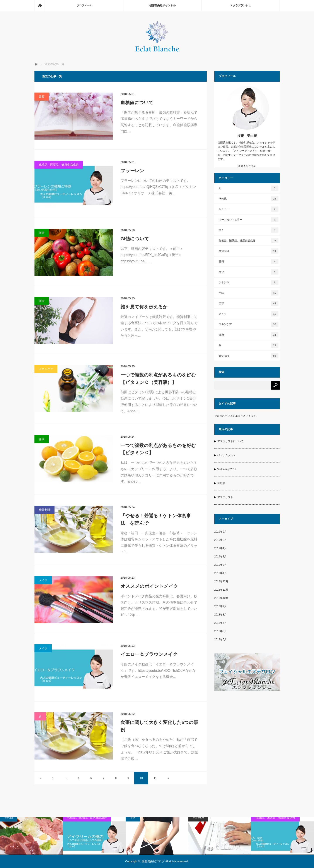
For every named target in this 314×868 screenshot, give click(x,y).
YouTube (249, 356)
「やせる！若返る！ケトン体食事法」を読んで (156, 519)
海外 (249, 230)
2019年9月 (221, 532)
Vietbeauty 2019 (227, 469)
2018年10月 (221, 598)
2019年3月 (221, 557)
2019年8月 (221, 540)
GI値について (135, 239)
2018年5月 (221, 639)
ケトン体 (249, 282)
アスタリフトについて (230, 441)
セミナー (249, 209)
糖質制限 (44, 510)
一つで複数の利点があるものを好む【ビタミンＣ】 (158, 449)
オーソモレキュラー (249, 220)
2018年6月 (221, 631)
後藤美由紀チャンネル (162, 5)
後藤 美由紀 (247, 136)
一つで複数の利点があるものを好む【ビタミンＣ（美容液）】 (158, 379)
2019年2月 (221, 565)
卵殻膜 (221, 483)
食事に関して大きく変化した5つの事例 (160, 726)
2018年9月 (221, 606)
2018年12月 (221, 581)
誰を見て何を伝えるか (144, 307)
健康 (42, 233)
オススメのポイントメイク (149, 586)
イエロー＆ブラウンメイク (149, 654)
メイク (43, 580)
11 (155, 778)
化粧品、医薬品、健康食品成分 (59, 165)
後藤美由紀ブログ (153, 861)
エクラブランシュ (241, 5)
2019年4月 (221, 548)
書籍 (42, 97)
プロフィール (84, 5)
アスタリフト (225, 497)
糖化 (249, 272)
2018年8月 (221, 615)
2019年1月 (221, 573)
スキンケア (46, 369)
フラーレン (132, 171)
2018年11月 (221, 590)
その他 (249, 199)
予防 (249, 293)
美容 (249, 303)
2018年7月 (221, 623)
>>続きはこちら (247, 166)
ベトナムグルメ (227, 455)
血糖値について (137, 102)
